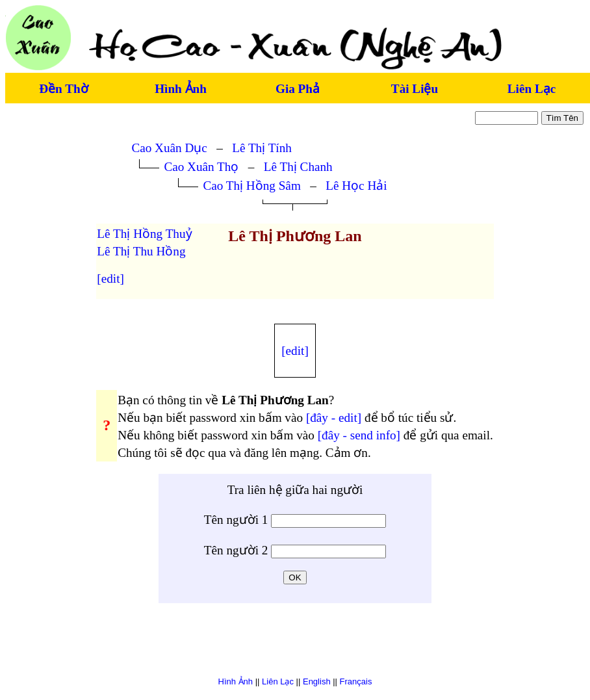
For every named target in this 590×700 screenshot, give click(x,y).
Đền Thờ (63, 89)
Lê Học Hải (356, 186)
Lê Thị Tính (262, 148)
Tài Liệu (415, 89)
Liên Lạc (532, 89)
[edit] (110, 279)
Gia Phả (298, 89)
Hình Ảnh (181, 89)
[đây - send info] (359, 435)
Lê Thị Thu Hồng (141, 251)
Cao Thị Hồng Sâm (251, 186)
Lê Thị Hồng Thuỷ (144, 234)
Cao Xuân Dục (169, 148)
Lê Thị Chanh (298, 167)
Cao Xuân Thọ (201, 167)
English (317, 681)
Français (356, 681)
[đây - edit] (334, 418)
